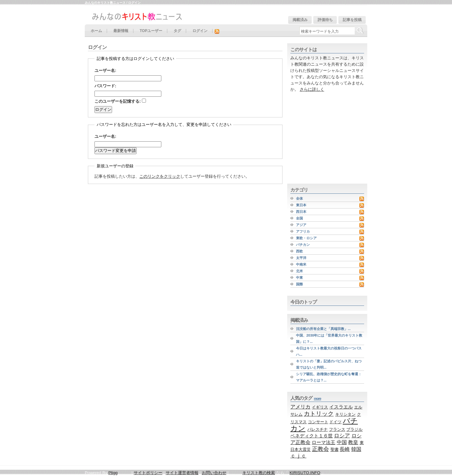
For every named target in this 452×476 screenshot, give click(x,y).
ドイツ (335, 422)
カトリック (319, 414)
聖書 (335, 449)
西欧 (299, 251)
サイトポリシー (148, 473)
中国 (342, 442)
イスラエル (341, 407)
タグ (177, 31)
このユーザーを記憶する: (120, 101)
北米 (299, 271)
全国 (299, 218)
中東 (299, 278)
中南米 (301, 264)
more (317, 398)
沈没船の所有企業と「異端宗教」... (323, 329)
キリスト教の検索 (259, 473)
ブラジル (354, 429)
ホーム (96, 31)
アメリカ (300, 407)
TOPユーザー (151, 31)
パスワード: (105, 86)
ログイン (200, 31)
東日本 (301, 205)
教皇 (353, 442)
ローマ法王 (323, 442)
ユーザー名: (105, 70)
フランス (337, 429)
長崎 (345, 449)
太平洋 (301, 258)
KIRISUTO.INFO (305, 473)
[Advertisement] (326, 138)
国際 (299, 284)
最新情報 (121, 31)
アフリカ (303, 231)
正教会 (320, 449)
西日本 (301, 212)
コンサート (318, 422)
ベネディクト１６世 (312, 436)
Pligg (113, 473)
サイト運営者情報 (182, 473)
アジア (301, 225)
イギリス (320, 407)
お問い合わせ (214, 473)
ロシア (342, 436)
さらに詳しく (312, 89)
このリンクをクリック (160, 176)
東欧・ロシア (306, 238)
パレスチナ (317, 429)
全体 (299, 198)
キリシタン (345, 414)
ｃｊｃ (298, 456)
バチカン (303, 245)
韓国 (356, 449)
